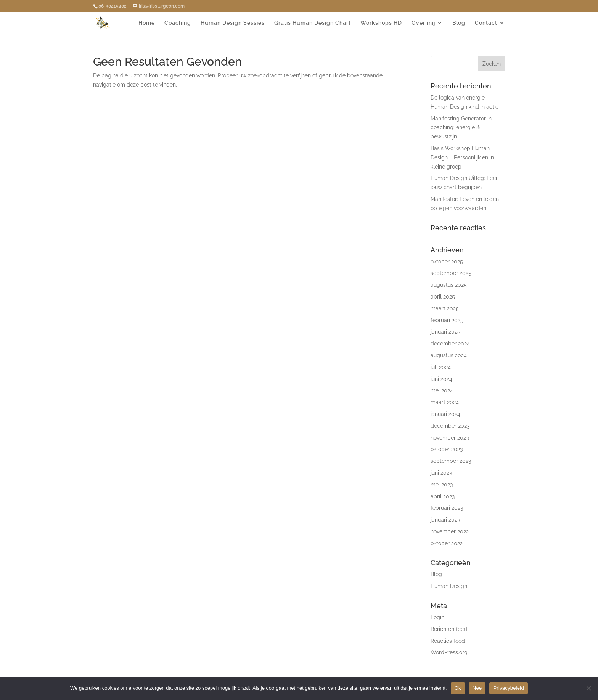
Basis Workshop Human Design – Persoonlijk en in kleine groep (462, 157)
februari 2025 (447, 320)
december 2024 (450, 344)
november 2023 (450, 438)
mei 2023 (442, 485)
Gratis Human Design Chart (313, 23)
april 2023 (443, 496)
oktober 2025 (447, 262)
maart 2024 (445, 402)
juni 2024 (441, 379)
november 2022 (450, 531)
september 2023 (451, 461)
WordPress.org (449, 652)
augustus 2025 (449, 285)
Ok (458, 688)
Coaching (178, 23)
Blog (459, 23)
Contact (486, 23)
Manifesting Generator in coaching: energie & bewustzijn (461, 128)
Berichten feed (449, 629)
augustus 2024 (449, 355)
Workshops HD (381, 23)
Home (147, 23)
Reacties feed (448, 641)
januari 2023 (445, 520)
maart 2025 (445, 308)
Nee (477, 688)
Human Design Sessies (233, 23)
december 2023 (450, 426)
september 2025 (451, 273)
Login (437, 617)
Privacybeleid (509, 688)
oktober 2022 (447, 543)
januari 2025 (445, 332)
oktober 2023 (447, 449)
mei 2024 (442, 390)
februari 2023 (447, 508)
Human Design (449, 586)
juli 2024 (441, 367)
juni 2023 (441, 473)
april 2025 (443, 297)
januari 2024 (445, 414)
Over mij (423, 23)
